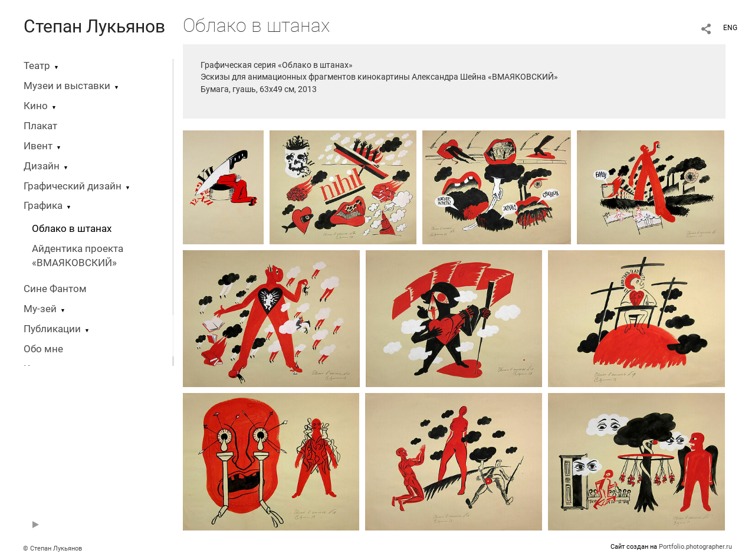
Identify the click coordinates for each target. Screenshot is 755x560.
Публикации (52, 329)
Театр (37, 66)
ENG (730, 28)
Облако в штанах (72, 229)
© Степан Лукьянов (52, 548)
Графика (43, 206)
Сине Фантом (55, 289)
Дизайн (42, 166)
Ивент (38, 146)
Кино (36, 106)
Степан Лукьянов (94, 26)
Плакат (40, 126)
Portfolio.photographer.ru (695, 547)
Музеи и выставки (67, 86)
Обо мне (43, 349)
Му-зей (40, 309)
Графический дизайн (73, 186)
